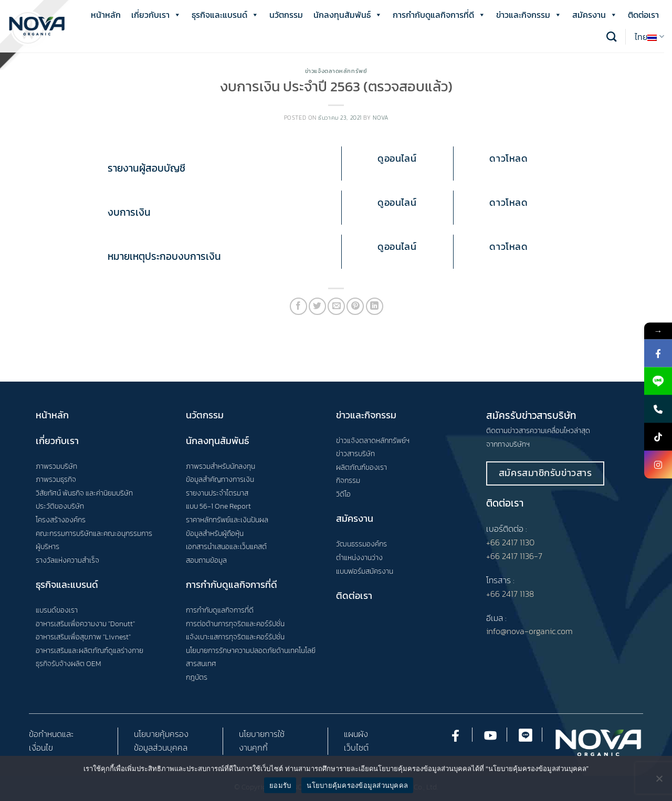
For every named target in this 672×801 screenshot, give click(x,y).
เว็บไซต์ (356, 747)
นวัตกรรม (286, 15)
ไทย (649, 37)
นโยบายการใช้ (262, 734)
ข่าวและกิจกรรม (529, 15)
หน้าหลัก (106, 15)
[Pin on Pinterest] (355, 306)
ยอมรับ (280, 786)
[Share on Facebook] (298, 306)
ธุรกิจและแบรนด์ (225, 15)
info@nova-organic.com (529, 631)
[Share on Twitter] (317, 306)
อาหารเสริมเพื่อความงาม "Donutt (84, 624)
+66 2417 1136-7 (514, 556)
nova (380, 118)
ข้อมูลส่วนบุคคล (161, 747)
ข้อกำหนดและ (51, 734)
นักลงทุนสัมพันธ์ (348, 15)
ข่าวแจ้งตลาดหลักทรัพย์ (336, 71)
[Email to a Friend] (336, 306)
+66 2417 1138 (510, 594)
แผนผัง (356, 734)
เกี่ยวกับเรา (156, 15)
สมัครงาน (595, 15)
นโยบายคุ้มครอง (161, 734)
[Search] (611, 36)
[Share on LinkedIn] (375, 306)
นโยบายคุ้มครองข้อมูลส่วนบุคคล (357, 786)
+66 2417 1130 (510, 542)
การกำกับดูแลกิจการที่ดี (439, 15)
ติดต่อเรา (643, 15)
